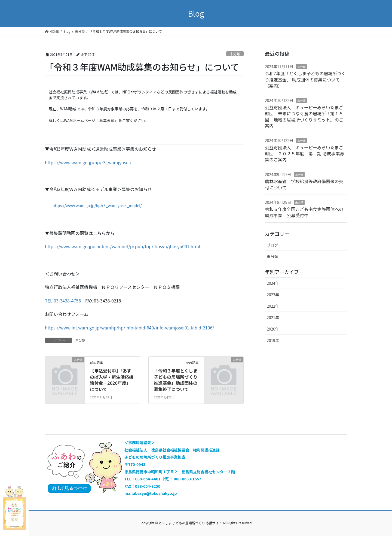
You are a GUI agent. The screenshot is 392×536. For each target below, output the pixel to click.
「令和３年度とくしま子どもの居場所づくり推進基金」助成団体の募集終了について (176, 380)
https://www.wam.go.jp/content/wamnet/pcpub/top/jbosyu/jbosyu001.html (122, 246)
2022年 (273, 306)
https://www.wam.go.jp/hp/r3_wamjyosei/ (88, 162)
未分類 (235, 54)
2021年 (273, 317)
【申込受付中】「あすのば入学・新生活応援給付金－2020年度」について (112, 380)
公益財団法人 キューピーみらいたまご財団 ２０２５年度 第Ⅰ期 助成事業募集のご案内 (305, 154)
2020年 (273, 329)
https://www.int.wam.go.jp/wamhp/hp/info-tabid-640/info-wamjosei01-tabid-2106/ (130, 328)
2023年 (273, 295)
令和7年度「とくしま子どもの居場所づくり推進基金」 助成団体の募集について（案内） (305, 79)
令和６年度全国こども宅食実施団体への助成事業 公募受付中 (304, 212)
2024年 (273, 283)
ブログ (272, 245)
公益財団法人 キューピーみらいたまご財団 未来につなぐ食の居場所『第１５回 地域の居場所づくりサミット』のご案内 (304, 116)
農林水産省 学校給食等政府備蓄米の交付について (304, 184)
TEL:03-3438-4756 (63, 301)
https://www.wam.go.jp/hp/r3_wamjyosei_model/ (97, 205)
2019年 (273, 340)
